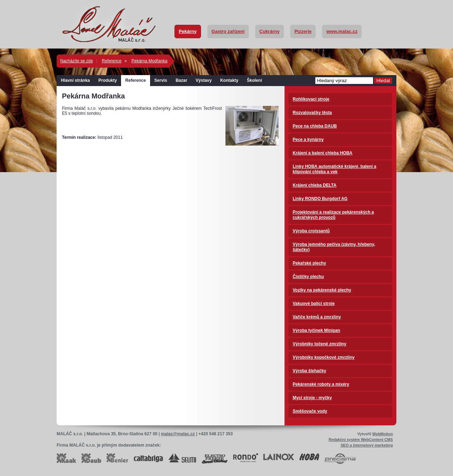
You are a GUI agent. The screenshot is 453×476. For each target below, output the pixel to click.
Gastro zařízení (228, 31)
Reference (112, 61)
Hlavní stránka (75, 80)
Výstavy (204, 80)
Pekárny (188, 31)
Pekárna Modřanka (149, 61)
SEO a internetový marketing (367, 445)
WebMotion (383, 434)
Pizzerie (303, 31)
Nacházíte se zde (77, 61)
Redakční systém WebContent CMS (361, 440)
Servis (161, 80)
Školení (255, 80)
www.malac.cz (342, 31)
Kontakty (229, 80)
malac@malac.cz (178, 434)
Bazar (181, 80)
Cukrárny (269, 31)
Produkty (108, 80)
